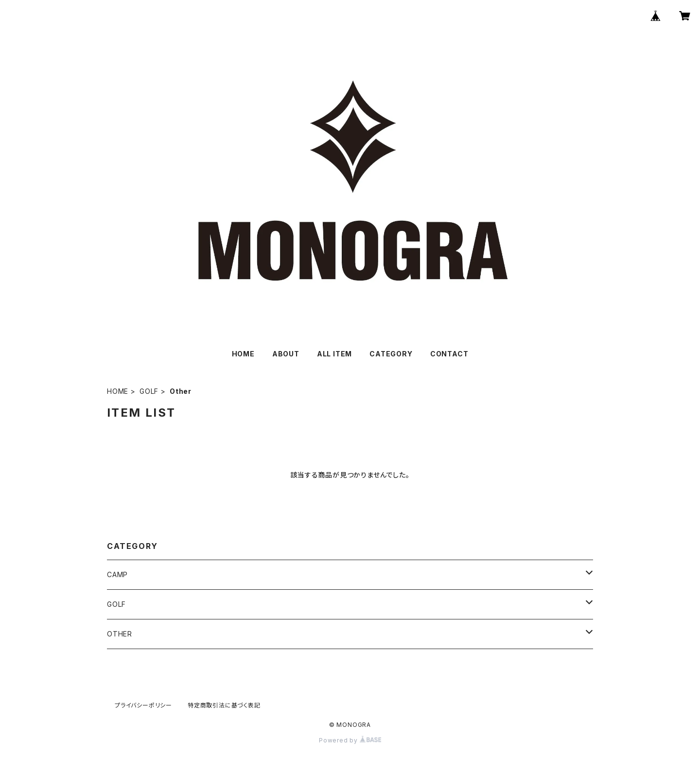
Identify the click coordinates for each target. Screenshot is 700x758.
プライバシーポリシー (143, 705)
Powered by (350, 740)
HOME (243, 354)
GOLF (149, 391)
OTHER (120, 634)
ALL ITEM (334, 354)
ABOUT (286, 354)
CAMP (117, 574)
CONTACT (449, 354)
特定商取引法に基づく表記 (224, 705)
